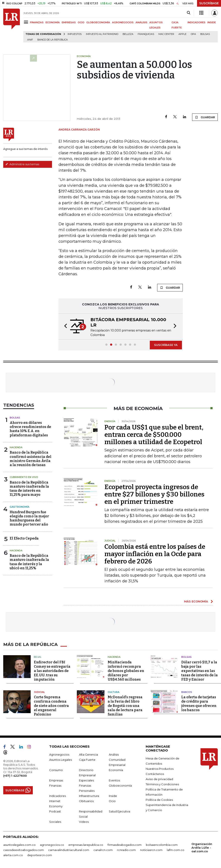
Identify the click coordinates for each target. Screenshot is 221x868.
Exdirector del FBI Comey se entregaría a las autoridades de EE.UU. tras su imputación (52, 671)
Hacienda (16, 447)
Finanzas (55, 786)
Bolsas (205, 34)
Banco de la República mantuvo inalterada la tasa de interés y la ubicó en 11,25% (29, 562)
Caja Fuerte (87, 760)
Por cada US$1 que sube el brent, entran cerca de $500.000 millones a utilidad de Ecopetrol (154, 435)
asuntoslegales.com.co (19, 845)
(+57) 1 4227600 (15, 776)
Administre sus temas (22, 164)
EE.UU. (38, 657)
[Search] (189, 13)
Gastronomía (20, 507)
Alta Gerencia (88, 754)
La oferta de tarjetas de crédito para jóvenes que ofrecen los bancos (199, 704)
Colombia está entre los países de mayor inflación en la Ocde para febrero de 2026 (155, 554)
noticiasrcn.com (151, 850)
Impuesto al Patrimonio (102, 34)
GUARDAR (205, 117)
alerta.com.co (13, 855)
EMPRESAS (69, 22)
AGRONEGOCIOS (123, 22)
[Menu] (27, 22)
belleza (128, 34)
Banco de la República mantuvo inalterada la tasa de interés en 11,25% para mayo (29, 489)
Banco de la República (53, 40)
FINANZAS (37, 22)
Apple (182, 34)
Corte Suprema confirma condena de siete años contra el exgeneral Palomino (51, 706)
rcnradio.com (126, 850)
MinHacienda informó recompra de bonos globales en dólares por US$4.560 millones (126, 671)
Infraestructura (89, 796)
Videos (84, 822)
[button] (64, 327)
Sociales (55, 822)
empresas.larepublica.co (86, 845)
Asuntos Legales (61, 760)
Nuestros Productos (160, 769)
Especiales (86, 780)
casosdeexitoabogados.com (24, 850)
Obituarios (86, 801)
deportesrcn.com (40, 855)
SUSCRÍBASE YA (166, 345)
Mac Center (166, 34)
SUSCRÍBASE (209, 3)
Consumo (56, 770)
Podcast (55, 811)
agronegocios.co (52, 845)
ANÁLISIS (141, 22)
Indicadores (58, 796)
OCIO (81, 22)
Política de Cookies (159, 800)
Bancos (187, 692)
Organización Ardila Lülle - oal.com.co (202, 848)
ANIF (30, 40)
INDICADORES (197, 22)
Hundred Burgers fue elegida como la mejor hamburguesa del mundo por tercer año (29, 518)
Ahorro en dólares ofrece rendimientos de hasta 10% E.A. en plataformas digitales (30, 429)
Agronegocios (59, 754)
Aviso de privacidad (159, 779)
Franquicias (146, 34)
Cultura (114, 692)
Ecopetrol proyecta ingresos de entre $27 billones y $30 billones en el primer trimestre (154, 494)
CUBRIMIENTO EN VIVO (24, 477)
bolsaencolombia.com (162, 845)
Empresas (56, 780)
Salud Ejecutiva (119, 811)
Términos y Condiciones (162, 784)
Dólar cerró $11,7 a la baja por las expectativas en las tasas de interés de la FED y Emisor (200, 671)
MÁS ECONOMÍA (196, 601)
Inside (113, 796)
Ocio (112, 801)
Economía (116, 770)
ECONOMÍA (53, 22)
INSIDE (212, 22)
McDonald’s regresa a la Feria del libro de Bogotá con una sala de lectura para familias (125, 706)
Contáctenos (155, 774)
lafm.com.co (176, 850)
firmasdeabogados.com (125, 845)
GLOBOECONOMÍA (98, 22)
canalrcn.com (103, 850)
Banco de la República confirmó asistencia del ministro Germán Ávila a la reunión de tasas (31, 459)
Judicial (39, 692)
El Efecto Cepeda (24, 538)
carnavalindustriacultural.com (69, 850)
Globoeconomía (120, 786)
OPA (193, 34)
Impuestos (75, 34)
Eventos (114, 780)
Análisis (114, 754)
